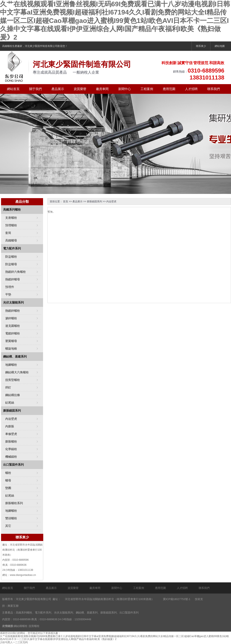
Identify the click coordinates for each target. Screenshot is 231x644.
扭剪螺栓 (34, 626)
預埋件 (10, 287)
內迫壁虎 (111, 201)
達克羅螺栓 (13, 326)
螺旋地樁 (11, 349)
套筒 (8, 233)
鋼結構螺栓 (21, 626)
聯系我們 (214, 89)
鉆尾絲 (10, 403)
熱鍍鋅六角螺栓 (16, 272)
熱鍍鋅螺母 (13, 279)
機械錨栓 (11, 457)
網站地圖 (220, 46)
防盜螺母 (11, 264)
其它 (8, 526)
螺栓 (8, 473)
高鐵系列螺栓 (12, 209)
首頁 (66, 201)
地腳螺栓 (11, 365)
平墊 (8, 294)
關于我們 (35, 89)
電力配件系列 (12, 248)
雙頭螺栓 (11, 518)
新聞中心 (125, 89)
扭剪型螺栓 (13, 380)
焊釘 (8, 387)
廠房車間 (102, 89)
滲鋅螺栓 (11, 318)
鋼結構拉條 (13, 395)
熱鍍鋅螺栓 (13, 311)
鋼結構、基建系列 (15, 356)
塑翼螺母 (11, 341)
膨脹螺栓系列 (14, 503)
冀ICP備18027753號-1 (177, 599)
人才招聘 (191, 89)
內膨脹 (10, 426)
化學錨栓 (11, 449)
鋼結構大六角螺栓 (17, 372)
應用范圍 (169, 89)
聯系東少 (201, 46)
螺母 (8, 480)
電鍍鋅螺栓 (13, 333)
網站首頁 (13, 89)
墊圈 (8, 488)
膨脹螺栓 (11, 441)
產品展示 (58, 89)
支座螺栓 (11, 218)
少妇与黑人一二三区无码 (14, 642)
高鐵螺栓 (7, 46)
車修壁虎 (11, 434)
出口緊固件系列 (13, 465)
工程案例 (147, 89)
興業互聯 (13, 606)
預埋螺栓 (11, 225)
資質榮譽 (80, 89)
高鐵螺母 (11, 240)
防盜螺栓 (11, 257)
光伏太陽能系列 (13, 302)
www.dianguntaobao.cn (23, 575)
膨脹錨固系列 (94, 201)
